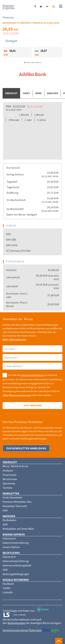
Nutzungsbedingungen (16, 574)
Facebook (8, 584)
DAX (8, 234)
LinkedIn (8, 592)
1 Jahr (28, 120)
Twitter (7, 588)
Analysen (52, 93)
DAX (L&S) (12, 245)
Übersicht (11, 93)
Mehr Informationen (14, 339)
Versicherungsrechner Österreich (31, 630)
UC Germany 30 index (18, 251)
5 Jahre (42, 120)
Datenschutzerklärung (32, 375)
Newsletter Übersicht (15, 506)
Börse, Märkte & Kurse (15, 466)
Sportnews (9, 483)
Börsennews (10, 479)
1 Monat (39, 115)
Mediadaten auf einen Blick (18, 529)
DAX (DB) (11, 240)
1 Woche (24, 115)
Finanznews (10, 475)
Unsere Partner (11, 547)
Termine (7, 488)
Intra (11, 115)
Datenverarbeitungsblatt (17, 565)
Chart (26, 93)
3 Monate (14, 120)
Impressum (9, 538)
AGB (5, 510)
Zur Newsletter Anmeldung (26, 448)
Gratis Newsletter (13, 497)
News (38, 93)
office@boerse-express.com (17, 395)
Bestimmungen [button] (16, 623)
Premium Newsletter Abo (17, 502)
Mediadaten (10, 520)
